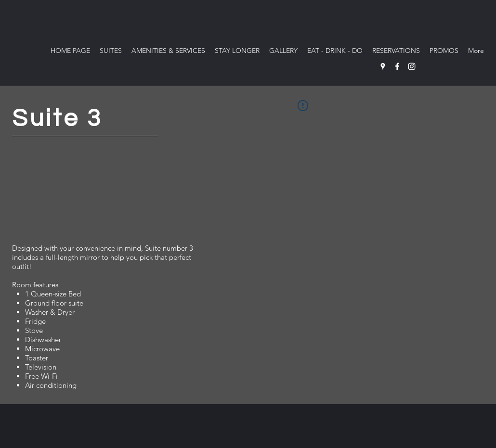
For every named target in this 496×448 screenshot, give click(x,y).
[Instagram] (412, 66)
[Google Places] (383, 66)
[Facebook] (397, 66)
